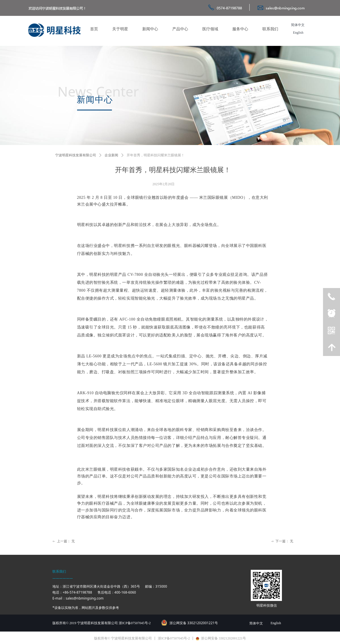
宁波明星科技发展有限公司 (76, 155)
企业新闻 (111, 155)
